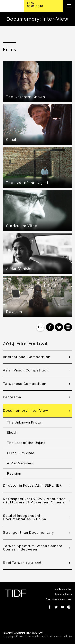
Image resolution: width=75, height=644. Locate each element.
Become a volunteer (59, 599)
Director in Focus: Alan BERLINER (32, 485)
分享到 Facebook (50, 327)
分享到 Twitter (59, 327)
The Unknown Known (25, 422)
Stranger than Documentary (28, 532)
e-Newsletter (63, 589)
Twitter (56, 607)
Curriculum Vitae (21, 453)
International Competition (27, 357)
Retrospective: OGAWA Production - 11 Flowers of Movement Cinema (34, 501)
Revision (14, 473)
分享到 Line (68, 327)
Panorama (12, 397)
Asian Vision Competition (26, 370)
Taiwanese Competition (25, 384)
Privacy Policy (63, 594)
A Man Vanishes (20, 463)
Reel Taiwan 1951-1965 (23, 563)
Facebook (50, 607)
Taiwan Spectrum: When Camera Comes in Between (33, 548)
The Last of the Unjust (26, 443)
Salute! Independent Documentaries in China (25, 517)
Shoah (12, 433)
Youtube (62, 607)
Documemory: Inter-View (26, 411)
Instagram (69, 607)
